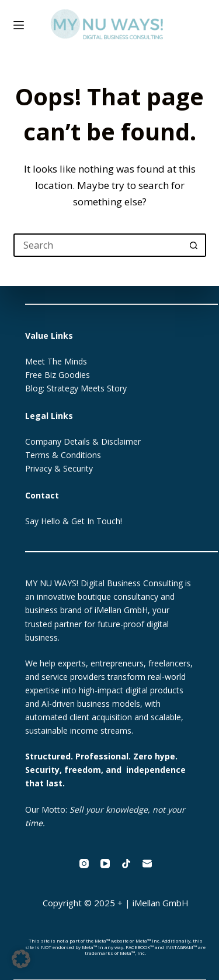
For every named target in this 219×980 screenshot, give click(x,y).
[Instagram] (84, 864)
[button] (21, 959)
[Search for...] (98, 245)
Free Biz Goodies (58, 375)
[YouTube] (105, 864)
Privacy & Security (59, 468)
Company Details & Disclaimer (83, 441)
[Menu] (19, 25)
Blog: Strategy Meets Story (76, 388)
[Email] (147, 864)
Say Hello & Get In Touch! (74, 521)
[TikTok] (126, 864)
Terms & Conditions (63, 455)
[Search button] (194, 245)
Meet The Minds (56, 361)
